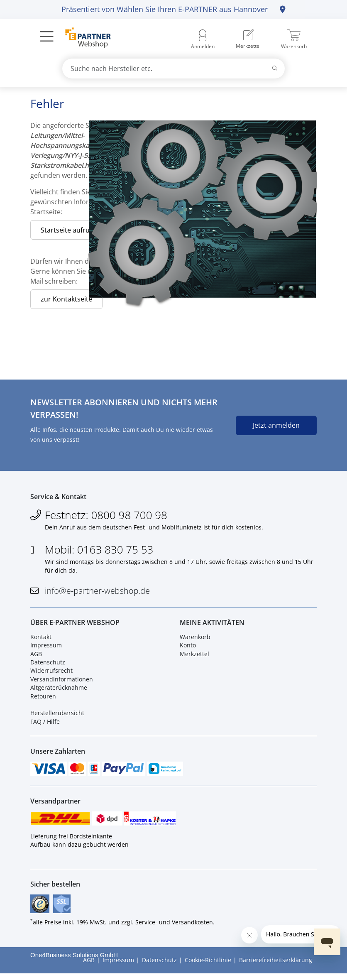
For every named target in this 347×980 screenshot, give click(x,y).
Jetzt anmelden (276, 425)
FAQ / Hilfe (45, 724)
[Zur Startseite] (83, 39)
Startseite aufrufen (70, 230)
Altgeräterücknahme (59, 690)
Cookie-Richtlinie (208, 967)
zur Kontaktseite (66, 299)
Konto (188, 648)
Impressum (46, 648)
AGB (36, 656)
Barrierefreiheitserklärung (276, 967)
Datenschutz (48, 665)
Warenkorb (195, 639)
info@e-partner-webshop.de (97, 592)
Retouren (43, 699)
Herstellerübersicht (57, 716)
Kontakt (41, 639)
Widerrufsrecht (51, 673)
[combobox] (173, 69)
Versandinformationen (62, 682)
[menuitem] (248, 39)
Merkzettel (194, 656)
